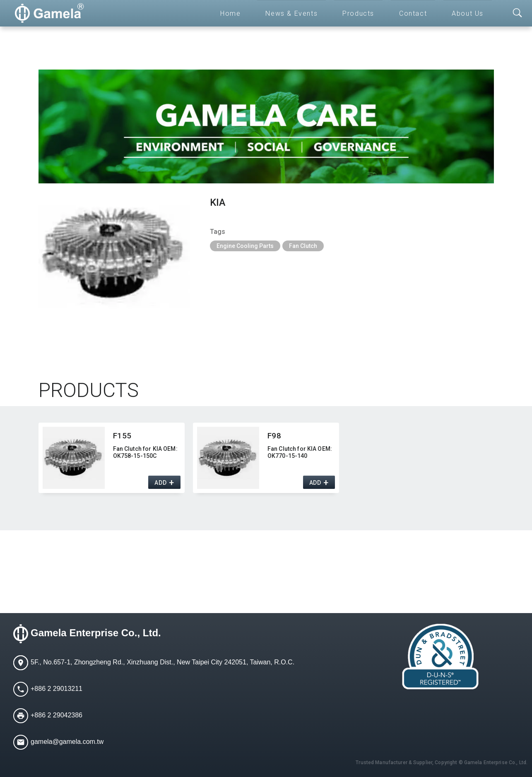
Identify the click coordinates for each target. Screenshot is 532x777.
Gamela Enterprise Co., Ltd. (96, 633)
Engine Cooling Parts (245, 246)
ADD (160, 483)
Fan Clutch (303, 246)
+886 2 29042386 (57, 715)
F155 (122, 436)
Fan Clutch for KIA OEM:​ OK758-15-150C (145, 452)
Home (230, 13)
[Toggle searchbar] (518, 13)
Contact (413, 13)
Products (358, 13)
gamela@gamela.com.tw (67, 742)
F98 (274, 436)
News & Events (291, 13)
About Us (468, 13)
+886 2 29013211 (57, 689)
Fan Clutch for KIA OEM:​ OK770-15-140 (300, 452)
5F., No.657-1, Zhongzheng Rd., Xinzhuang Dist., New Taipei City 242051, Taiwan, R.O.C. (162, 662)
